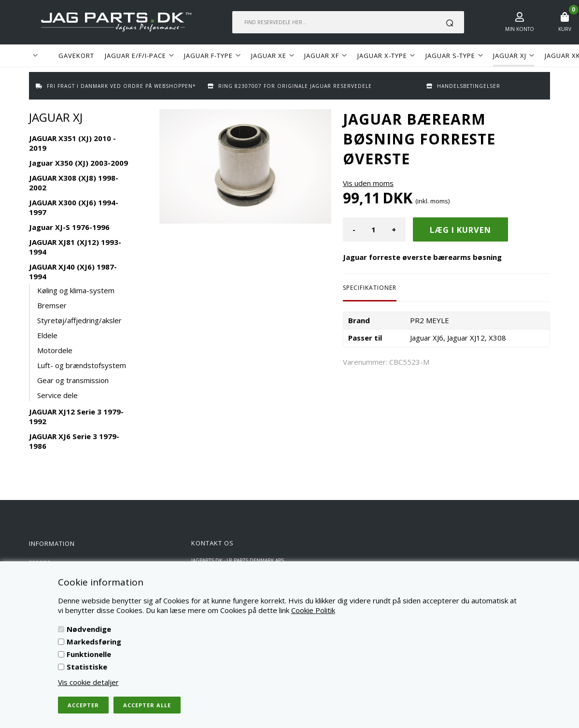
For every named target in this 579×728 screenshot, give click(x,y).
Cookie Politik (313, 610)
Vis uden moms (368, 183)
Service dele (57, 395)
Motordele (55, 350)
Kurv (565, 29)
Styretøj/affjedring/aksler (79, 320)
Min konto (520, 29)
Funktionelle (89, 654)
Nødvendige (89, 629)
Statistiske (87, 667)
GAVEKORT (76, 56)
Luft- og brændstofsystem (82, 365)
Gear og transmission (73, 380)
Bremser (52, 305)
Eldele (47, 335)
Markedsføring (94, 642)
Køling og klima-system (76, 290)
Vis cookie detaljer (88, 682)
